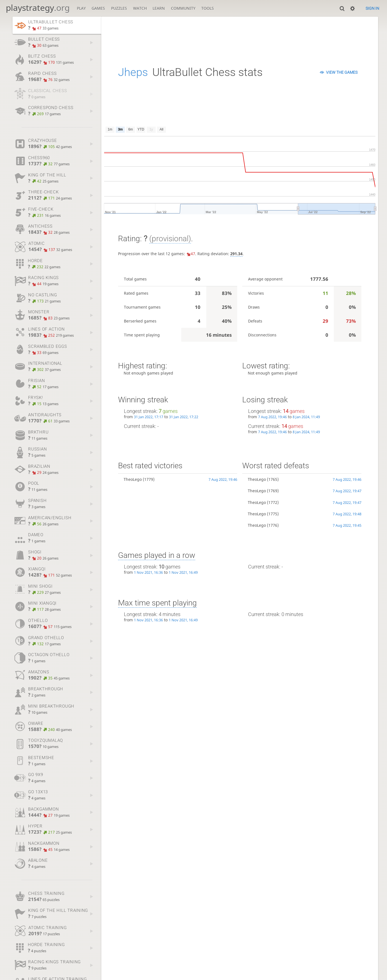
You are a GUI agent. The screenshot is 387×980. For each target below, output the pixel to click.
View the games (342, 72)
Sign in (372, 8)
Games (98, 8)
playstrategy (38, 8)
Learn (159, 8)
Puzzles (119, 8)
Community (183, 8)
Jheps (133, 72)
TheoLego (133, 479)
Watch (140, 8)
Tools (208, 8)
